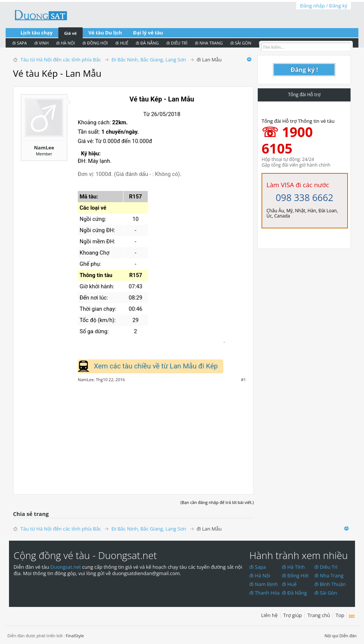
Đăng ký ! (304, 70)
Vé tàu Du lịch (105, 33)
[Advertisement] (134, 434)
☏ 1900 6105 (287, 140)
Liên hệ (269, 615)
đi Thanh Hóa (265, 593)
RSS (352, 617)
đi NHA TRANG (209, 43)
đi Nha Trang (329, 575)
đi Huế (289, 584)
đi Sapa (258, 567)
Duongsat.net (66, 567)
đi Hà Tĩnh (293, 567)
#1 (243, 380)
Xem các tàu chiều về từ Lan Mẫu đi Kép (156, 366)
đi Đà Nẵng (294, 593)
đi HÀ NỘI (65, 43)
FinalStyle (75, 636)
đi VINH (42, 43)
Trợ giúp (293, 615)
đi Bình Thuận (330, 584)
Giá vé (71, 33)
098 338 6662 (305, 198)
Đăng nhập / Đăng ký (324, 6)
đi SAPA (20, 43)
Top (340, 615)
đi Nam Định (264, 584)
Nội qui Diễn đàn (340, 636)
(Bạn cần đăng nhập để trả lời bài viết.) (217, 502)
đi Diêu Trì (326, 567)
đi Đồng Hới (295, 575)
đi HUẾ (122, 43)
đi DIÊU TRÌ (177, 43)
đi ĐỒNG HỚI (95, 43)
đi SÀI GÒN (241, 43)
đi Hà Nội (260, 575)
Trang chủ (319, 615)
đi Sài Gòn (326, 593)
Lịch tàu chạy (37, 33)
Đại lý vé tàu (148, 33)
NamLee (44, 148)
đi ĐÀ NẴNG (147, 43)
